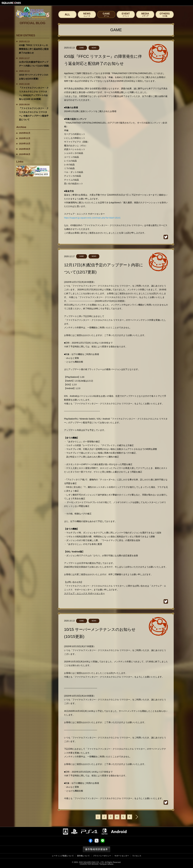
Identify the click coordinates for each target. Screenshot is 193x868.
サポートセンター (122, 856)
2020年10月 (25, 144)
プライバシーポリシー (102, 856)
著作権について (83, 856)
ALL (67, 14)
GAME (106, 15)
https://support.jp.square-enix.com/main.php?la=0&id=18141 (92, 218)
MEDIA (145, 15)
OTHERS (165, 15)
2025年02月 (25, 133)
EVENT (126, 15)
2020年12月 (25, 138)
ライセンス (137, 856)
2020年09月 (25, 149)
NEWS (87, 15)
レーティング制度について (63, 856)
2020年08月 (25, 154)
